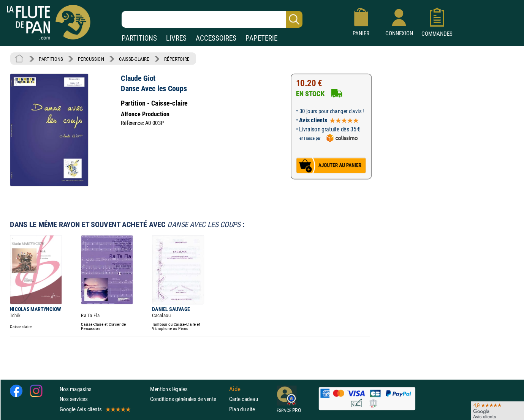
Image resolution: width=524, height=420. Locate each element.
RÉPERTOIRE (177, 59)
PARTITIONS (139, 38)
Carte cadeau (244, 399)
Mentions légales (169, 389)
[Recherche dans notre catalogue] (212, 19)
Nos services (74, 399)
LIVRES (176, 38)
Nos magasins (76, 389)
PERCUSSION (91, 59)
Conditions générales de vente (188, 399)
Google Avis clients (95, 409)
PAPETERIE (261, 38)
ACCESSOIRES (216, 38)
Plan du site (242, 409)
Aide (235, 389)
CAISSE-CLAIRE (134, 59)
